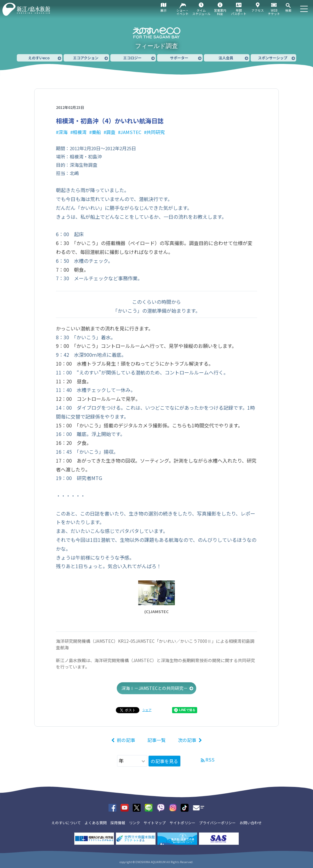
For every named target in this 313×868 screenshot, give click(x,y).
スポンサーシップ (273, 58)
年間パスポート (239, 12)
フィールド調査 (156, 46)
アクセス (258, 10)
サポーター (179, 58)
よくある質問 (96, 823)
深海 (63, 132)
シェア (147, 710)
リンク (134, 823)
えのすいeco (39, 58)
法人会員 (226, 58)
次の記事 (187, 740)
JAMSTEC (131, 132)
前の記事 (126, 740)
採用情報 (118, 823)
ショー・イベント (182, 12)
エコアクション (86, 58)
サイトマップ (155, 823)
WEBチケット (274, 12)
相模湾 (80, 132)
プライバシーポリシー (217, 823)
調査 (111, 132)
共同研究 (156, 132)
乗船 (96, 132)
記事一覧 (156, 740)
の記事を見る (164, 761)
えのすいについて (66, 823)
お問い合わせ (251, 823)
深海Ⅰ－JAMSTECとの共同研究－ (155, 688)
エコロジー (132, 58)
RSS (210, 760)
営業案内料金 (220, 12)
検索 (288, 10)
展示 (164, 10)
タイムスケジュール (201, 12)
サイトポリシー (182, 823)
